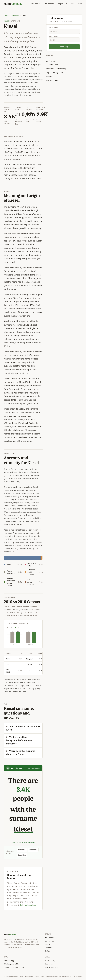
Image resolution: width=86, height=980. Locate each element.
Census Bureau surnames (14, 967)
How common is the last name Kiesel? (23, 728)
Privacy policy (50, 960)
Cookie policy (50, 964)
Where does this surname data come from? (21, 753)
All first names (52, 61)
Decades (70, 4)
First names (35, 4)
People (60, 4)
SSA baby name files (12, 964)
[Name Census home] (13, 4)
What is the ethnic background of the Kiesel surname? (19, 740)
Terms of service (51, 967)
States (80, 4)
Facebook (33, 850)
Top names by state (55, 73)
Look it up (64, 47)
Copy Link (22, 855)
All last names (52, 65)
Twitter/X (22, 850)
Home (6, 16)
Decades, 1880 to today (56, 69)
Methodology (52, 80)
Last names (49, 4)
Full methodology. (28, 905)
